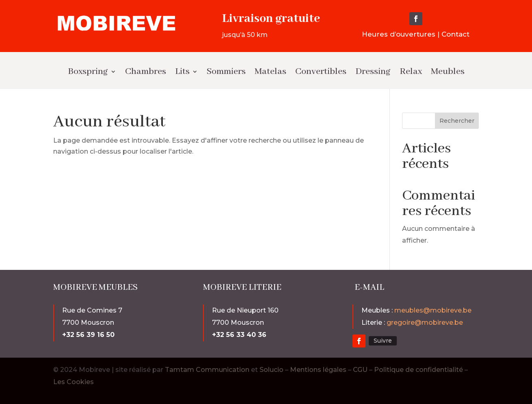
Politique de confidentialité (418, 370)
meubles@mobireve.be (433, 310)
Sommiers (226, 72)
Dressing (373, 72)
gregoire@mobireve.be (425, 323)
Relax (411, 72)
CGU (360, 370)
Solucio (271, 370)
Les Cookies (74, 382)
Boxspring (88, 72)
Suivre (383, 341)
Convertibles (321, 72)
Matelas (270, 72)
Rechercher (457, 121)
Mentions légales (318, 370)
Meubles (448, 72)
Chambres (146, 72)
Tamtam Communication (208, 370)
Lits (182, 72)
